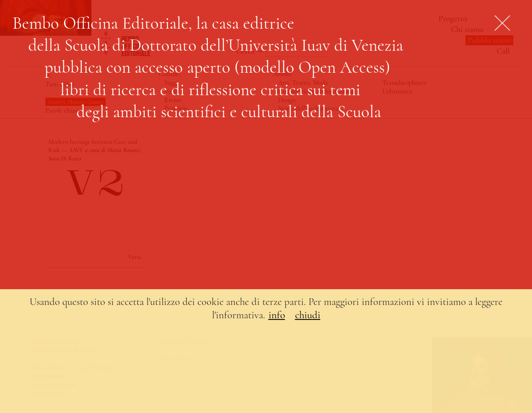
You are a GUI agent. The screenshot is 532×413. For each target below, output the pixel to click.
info (277, 315)
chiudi (308, 315)
